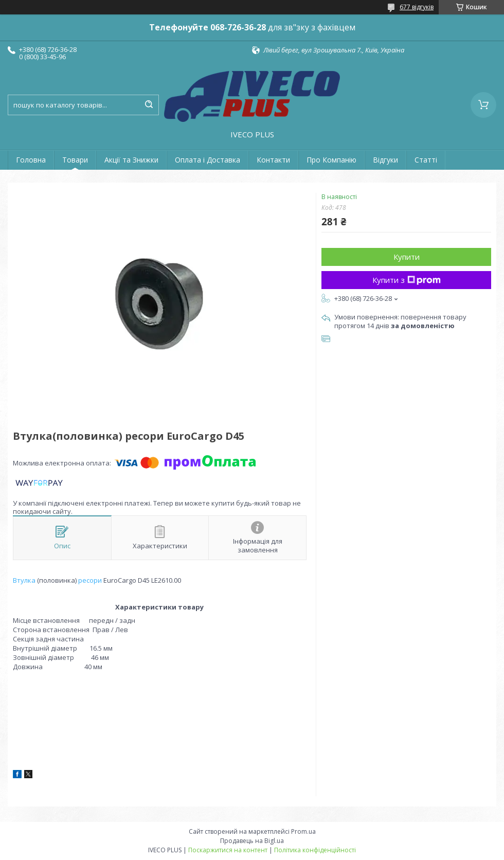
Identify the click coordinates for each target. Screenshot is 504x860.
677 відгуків (417, 7)
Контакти (273, 160)
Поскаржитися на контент (228, 850)
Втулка (24, 580)
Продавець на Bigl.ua (252, 841)
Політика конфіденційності (315, 850)
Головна (31, 160)
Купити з (407, 280)
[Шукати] (149, 105)
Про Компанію (331, 160)
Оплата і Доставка (208, 160)
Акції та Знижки (131, 160)
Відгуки (385, 160)
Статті (426, 160)
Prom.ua (303, 831)
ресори (90, 580)
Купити (407, 257)
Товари (75, 160)
